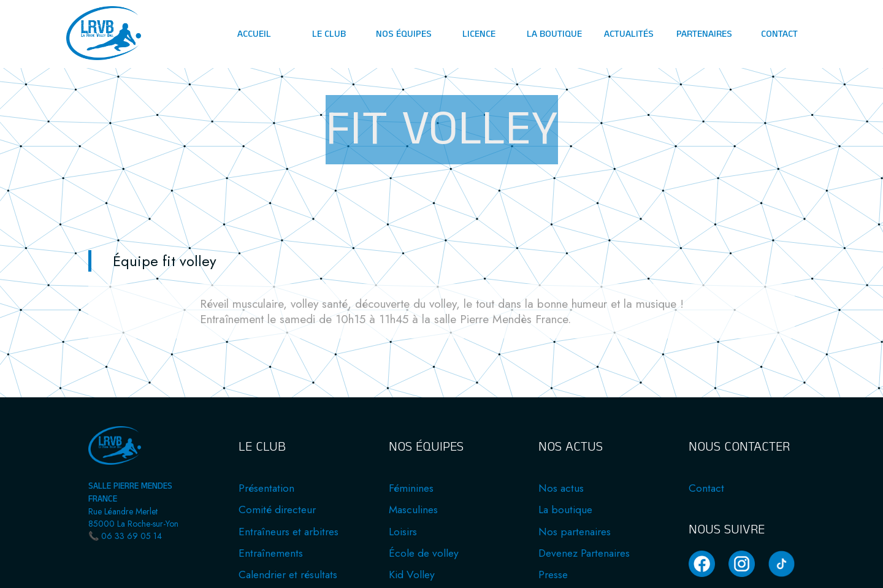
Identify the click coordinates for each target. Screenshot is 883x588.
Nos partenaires (575, 532)
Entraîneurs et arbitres (289, 532)
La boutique (565, 510)
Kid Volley (412, 575)
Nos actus (561, 488)
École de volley (424, 553)
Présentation (266, 488)
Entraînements (271, 553)
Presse (553, 575)
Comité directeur (277, 510)
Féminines (411, 488)
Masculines (413, 510)
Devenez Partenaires (584, 553)
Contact (706, 488)
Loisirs (403, 532)
